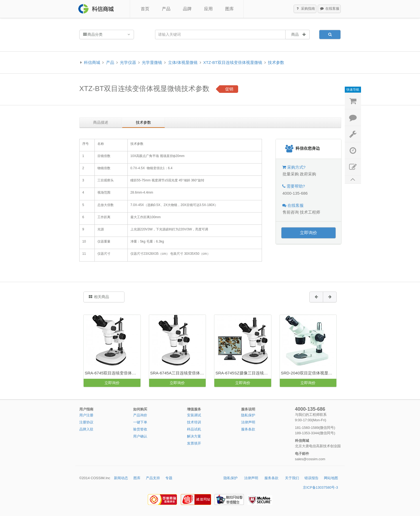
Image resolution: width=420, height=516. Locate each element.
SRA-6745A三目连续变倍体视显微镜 (178, 373)
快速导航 (353, 90)
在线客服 (329, 9)
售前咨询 (291, 212)
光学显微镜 (152, 62)
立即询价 (309, 233)
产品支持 (153, 478)
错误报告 (311, 478)
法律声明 (248, 422)
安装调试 (194, 415)
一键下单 (140, 422)
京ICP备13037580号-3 (320, 487)
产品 (166, 9)
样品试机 (194, 429)
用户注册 (86, 415)
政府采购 (308, 174)
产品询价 (140, 415)
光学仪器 (128, 62)
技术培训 (194, 422)
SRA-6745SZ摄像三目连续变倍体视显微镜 (243, 373)
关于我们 (292, 478)
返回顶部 (353, 180)
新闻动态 (121, 478)
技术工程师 (310, 212)
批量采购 (291, 174)
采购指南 (305, 9)
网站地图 (331, 478)
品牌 (187, 9)
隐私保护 (248, 415)
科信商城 (92, 62)
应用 (208, 9)
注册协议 (86, 422)
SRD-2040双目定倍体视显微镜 (309, 373)
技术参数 (276, 62)
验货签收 (140, 429)
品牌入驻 (86, 429)
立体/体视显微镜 (183, 62)
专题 (169, 478)
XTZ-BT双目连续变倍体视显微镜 (233, 62)
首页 (145, 9)
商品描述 (101, 122)
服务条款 (248, 429)
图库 (229, 9)
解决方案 (194, 436)
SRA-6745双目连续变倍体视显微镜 (112, 373)
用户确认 (140, 436)
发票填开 (194, 443)
